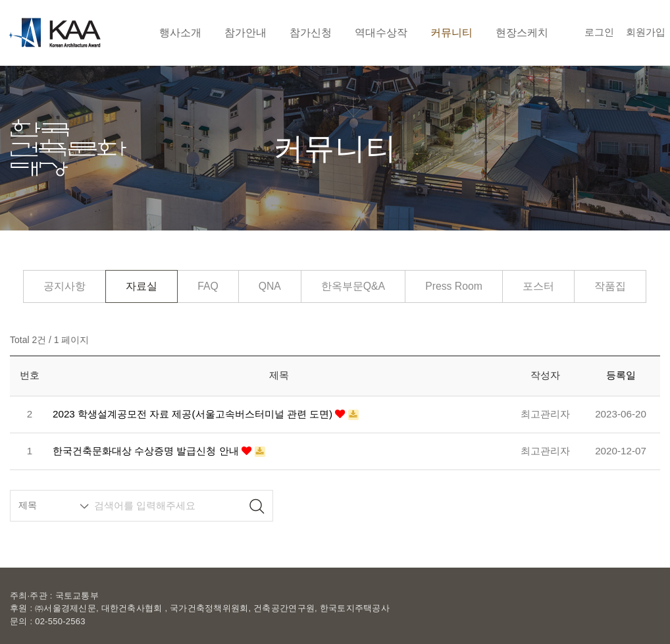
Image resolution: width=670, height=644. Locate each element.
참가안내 (245, 32)
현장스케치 (522, 32)
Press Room (454, 286)
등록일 (621, 375)
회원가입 (646, 32)
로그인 (599, 32)
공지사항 (64, 286)
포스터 (538, 286)
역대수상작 (381, 32)
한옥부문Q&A (353, 286)
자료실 (142, 286)
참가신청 (311, 32)
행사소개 (180, 32)
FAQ (208, 286)
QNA (270, 286)
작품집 (610, 286)
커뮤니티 (451, 32)
